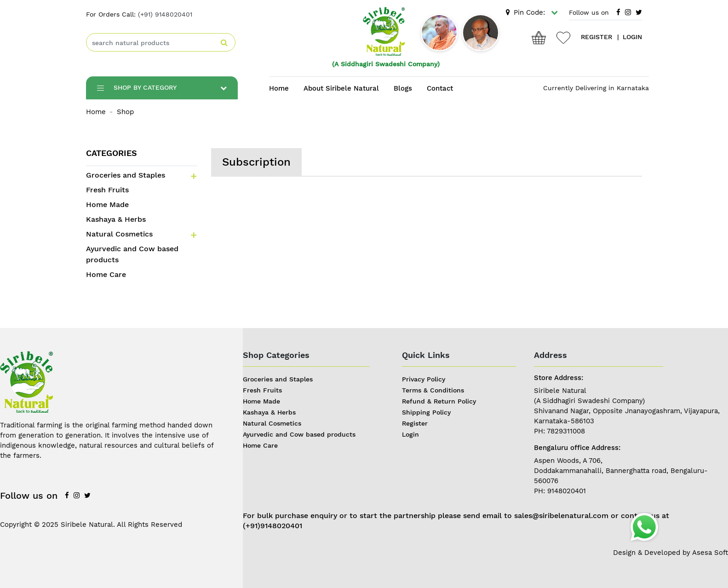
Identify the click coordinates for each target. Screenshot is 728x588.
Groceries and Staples (126, 175)
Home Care (106, 274)
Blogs (403, 88)
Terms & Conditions (433, 390)
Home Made (107, 205)
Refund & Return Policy (439, 401)
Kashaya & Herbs (116, 219)
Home (279, 88)
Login (410, 434)
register (596, 37)
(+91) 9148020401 (165, 14)
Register (415, 423)
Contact (440, 88)
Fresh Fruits (107, 190)
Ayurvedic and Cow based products (132, 254)
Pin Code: (532, 12)
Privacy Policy (424, 379)
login (632, 37)
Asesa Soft (710, 553)
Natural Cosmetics (119, 234)
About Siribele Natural (341, 88)
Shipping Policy (426, 412)
